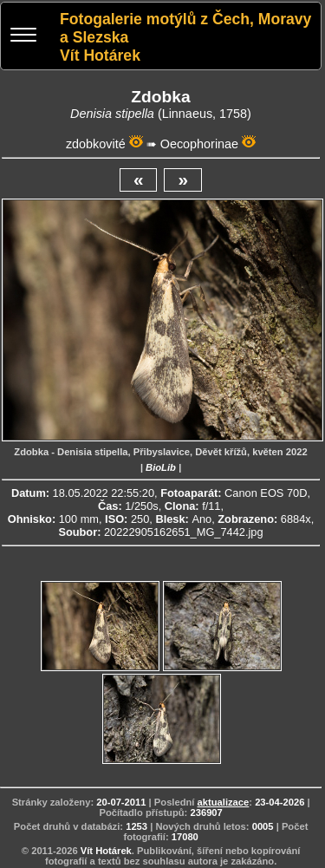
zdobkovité (96, 144)
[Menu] (23, 37)
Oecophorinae (199, 144)
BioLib (161, 467)
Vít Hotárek (106, 851)
